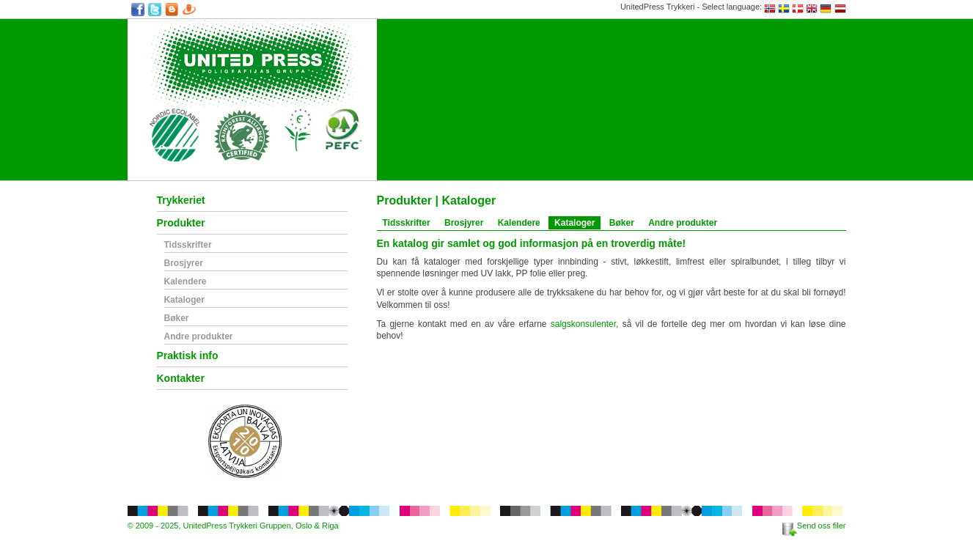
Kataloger (184, 300)
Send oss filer (814, 526)
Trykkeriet (181, 200)
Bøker (177, 318)
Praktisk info (188, 356)
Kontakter (181, 379)
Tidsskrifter (188, 245)
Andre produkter (199, 337)
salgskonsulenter (583, 324)
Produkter (181, 223)
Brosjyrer (184, 264)
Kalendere (186, 282)
